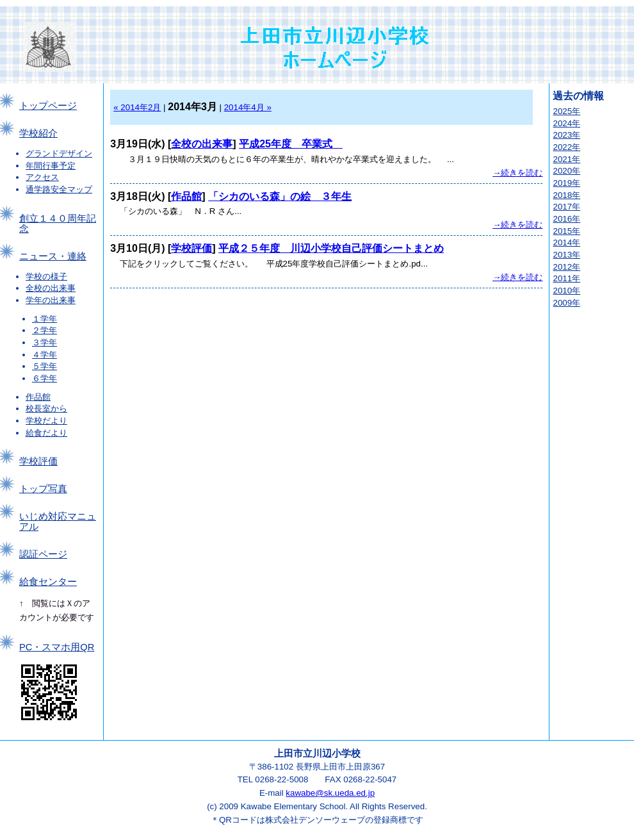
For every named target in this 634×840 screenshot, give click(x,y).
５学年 (45, 366)
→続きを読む (517, 173)
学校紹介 (38, 133)
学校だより (46, 421)
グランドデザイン (59, 153)
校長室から (46, 408)
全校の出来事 (51, 288)
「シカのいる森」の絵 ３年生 (280, 196)
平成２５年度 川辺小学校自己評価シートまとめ (331, 248)
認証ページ (43, 554)
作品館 (38, 397)
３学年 (45, 342)
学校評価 (38, 461)
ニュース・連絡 (53, 256)
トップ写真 (43, 489)
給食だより (46, 433)
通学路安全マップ (59, 189)
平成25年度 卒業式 (291, 144)
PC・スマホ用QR (57, 647)
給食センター (48, 582)
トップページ (48, 106)
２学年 (45, 330)
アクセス (42, 177)
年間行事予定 (51, 166)
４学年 (45, 355)
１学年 (45, 319)
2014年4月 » (248, 107)
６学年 (45, 378)
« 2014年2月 (137, 107)
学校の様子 (46, 276)
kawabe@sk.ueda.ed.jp (330, 793)
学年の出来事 (51, 300)
